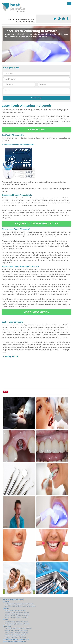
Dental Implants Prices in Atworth (16, 617)
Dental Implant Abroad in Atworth (14, 642)
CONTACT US (36, 130)
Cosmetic (6, 602)
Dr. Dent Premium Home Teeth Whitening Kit (18, 145)
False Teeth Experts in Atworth (15, 637)
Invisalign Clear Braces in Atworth (16, 622)
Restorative (7, 626)
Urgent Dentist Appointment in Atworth (16, 639)
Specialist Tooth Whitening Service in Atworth (20, 606)
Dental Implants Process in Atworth (17, 615)
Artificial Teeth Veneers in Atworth (16, 630)
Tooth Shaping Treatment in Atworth (17, 624)
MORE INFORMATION (36, 312)
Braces (5, 619)
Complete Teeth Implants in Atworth (17, 613)
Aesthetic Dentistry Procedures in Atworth (19, 604)
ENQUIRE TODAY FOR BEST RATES (36, 223)
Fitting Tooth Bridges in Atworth (15, 635)
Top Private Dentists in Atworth (14, 599)
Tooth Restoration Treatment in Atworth (18, 628)
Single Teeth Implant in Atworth (15, 611)
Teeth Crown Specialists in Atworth (17, 633)
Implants (6, 608)
